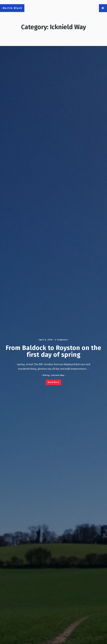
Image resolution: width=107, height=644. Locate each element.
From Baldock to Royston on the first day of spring (53, 351)
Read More (53, 382)
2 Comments (61, 340)
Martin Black (13, 8)
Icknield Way (58, 375)
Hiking (46, 375)
